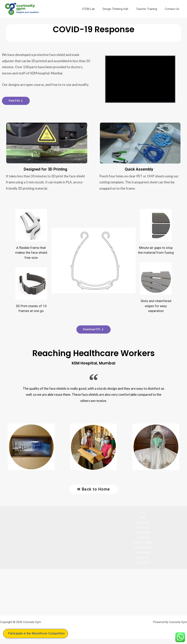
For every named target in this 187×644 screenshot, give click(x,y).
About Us (143, 562)
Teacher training (143, 546)
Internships (143, 529)
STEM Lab (95, 9)
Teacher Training (149, 9)
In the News (143, 556)
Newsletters (143, 524)
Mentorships (143, 535)
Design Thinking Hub (120, 9)
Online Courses (143, 551)
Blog (143, 519)
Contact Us (173, 9)
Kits (143, 513)
